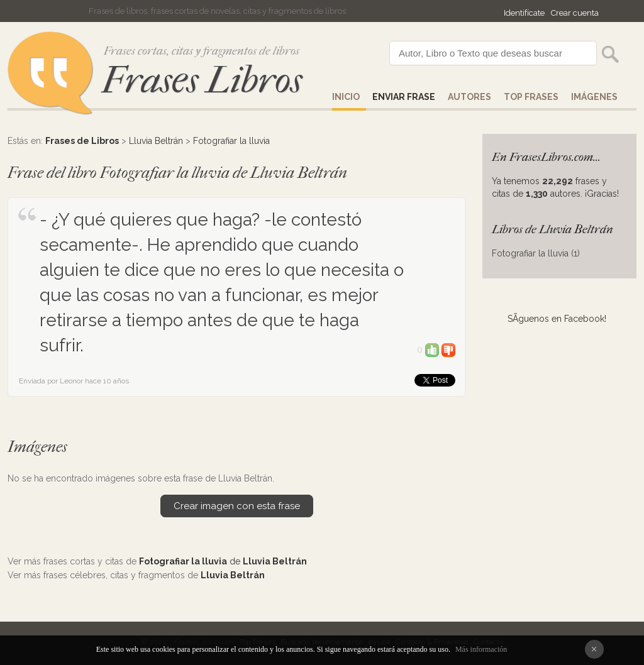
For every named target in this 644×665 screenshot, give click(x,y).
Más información (481, 649)
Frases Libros (202, 80)
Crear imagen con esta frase (237, 506)
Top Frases (531, 97)
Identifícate (524, 13)
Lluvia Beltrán (156, 141)
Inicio (346, 97)
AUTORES (469, 97)
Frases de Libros (82, 141)
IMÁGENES (594, 97)
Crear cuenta (575, 13)
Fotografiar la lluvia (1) (536, 253)
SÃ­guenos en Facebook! (557, 319)
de (223, 561)
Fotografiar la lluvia (231, 141)
